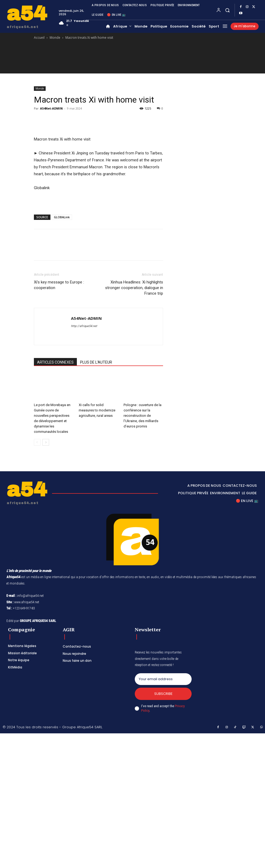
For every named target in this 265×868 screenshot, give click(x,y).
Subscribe (163, 694)
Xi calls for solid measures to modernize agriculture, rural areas (97, 410)
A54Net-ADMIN (51, 108)
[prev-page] (37, 442)
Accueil (39, 38)
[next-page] (46, 442)
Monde (55, 38)
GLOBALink (62, 217)
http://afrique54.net (84, 326)
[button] (227, 10)
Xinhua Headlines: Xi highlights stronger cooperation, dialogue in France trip (134, 288)
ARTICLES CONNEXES (55, 362)
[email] (163, 679)
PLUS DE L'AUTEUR (96, 362)
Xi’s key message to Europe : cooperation (59, 285)
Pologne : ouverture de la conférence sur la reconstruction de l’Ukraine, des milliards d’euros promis (143, 416)
